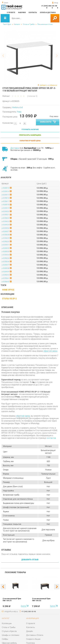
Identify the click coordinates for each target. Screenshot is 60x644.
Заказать (48, 122)
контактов (51, 438)
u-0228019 (5, 208)
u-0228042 (5, 282)
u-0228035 (5, 258)
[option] (30, 57)
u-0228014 (5, 191)
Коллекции (7, 623)
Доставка (15, 148)
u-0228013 (5, 188)
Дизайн (29, 631)
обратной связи (50, 351)
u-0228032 (5, 248)
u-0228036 (5, 262)
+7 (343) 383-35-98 (49, 6)
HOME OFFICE (8, 290)
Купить (24, 606)
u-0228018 (5, 205)
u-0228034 (5, 255)
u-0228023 (5, 221)
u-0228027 (5, 232)
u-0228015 (5, 195)
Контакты (33, 13)
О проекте (11, 13)
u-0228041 (5, 278)
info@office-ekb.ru (11, 611)
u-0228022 (5, 218)
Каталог (17, 24)
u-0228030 (5, 242)
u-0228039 (5, 272)
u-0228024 (5, 225)
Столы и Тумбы (29, 24)
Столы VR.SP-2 (9, 299)
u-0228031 (5, 245)
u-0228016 (5, 198)
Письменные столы (45, 24)
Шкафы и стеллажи (10, 635)
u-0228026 (5, 228)
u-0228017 (5, 201)
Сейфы (5, 639)
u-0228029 (5, 238)
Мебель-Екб (17, 107)
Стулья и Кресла (9, 631)
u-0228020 (5, 211)
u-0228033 (5, 252)
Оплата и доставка (48, 13)
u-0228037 (5, 265)
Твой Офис (7, 24)
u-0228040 (5, 275)
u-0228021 (5, 215)
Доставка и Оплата (35, 635)
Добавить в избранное (49, 85)
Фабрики (22, 13)
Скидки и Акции (33, 639)
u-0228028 (5, 235)
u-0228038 (5, 268)
